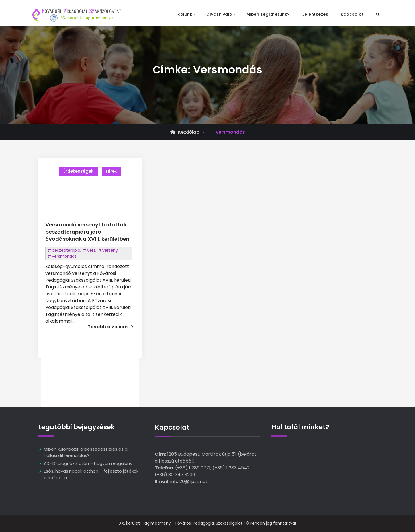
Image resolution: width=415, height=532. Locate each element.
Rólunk (185, 14)
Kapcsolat (352, 14)
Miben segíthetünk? (268, 14)
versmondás (64, 256)
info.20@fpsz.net (189, 482)
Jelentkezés (315, 14)
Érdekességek (78, 171)
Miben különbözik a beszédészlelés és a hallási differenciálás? (86, 452)
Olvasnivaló (219, 14)
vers (91, 250)
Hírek (111, 171)
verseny (110, 250)
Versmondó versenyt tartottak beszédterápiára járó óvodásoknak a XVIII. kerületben (87, 232)
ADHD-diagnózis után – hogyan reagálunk (88, 463)
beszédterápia (66, 250)
